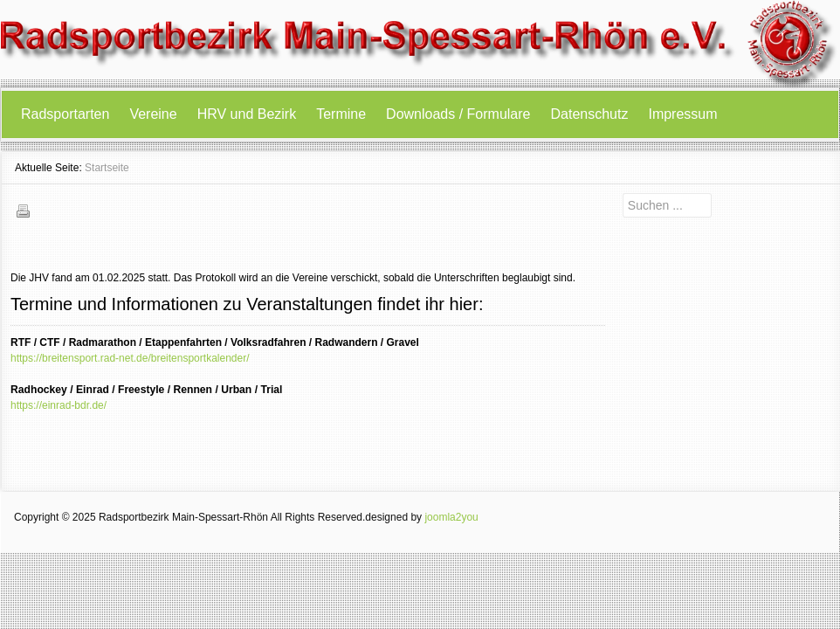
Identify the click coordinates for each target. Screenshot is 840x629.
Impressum (682, 114)
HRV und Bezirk (247, 114)
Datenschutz (590, 114)
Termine (341, 114)
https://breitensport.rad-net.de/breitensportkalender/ (130, 358)
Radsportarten (65, 114)
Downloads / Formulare (458, 114)
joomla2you (451, 517)
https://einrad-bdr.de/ (59, 405)
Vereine (153, 114)
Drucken (23, 211)
